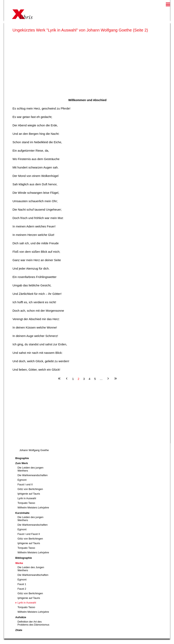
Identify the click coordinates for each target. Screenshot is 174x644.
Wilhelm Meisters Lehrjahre (33, 508)
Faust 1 (22, 584)
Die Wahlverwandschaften (33, 475)
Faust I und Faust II (29, 534)
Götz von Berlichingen (30, 489)
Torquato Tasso (26, 503)
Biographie (22, 458)
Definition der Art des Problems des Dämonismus (33, 623)
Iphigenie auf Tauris (29, 494)
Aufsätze (21, 617)
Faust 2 (22, 589)
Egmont (22, 480)
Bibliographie (24, 558)
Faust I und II (25, 484)
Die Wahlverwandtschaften (33, 575)
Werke (19, 563)
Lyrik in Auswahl (27, 498)
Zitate (19, 630)
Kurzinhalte (22, 513)
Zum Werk (22, 463)
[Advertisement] (87, 64)
